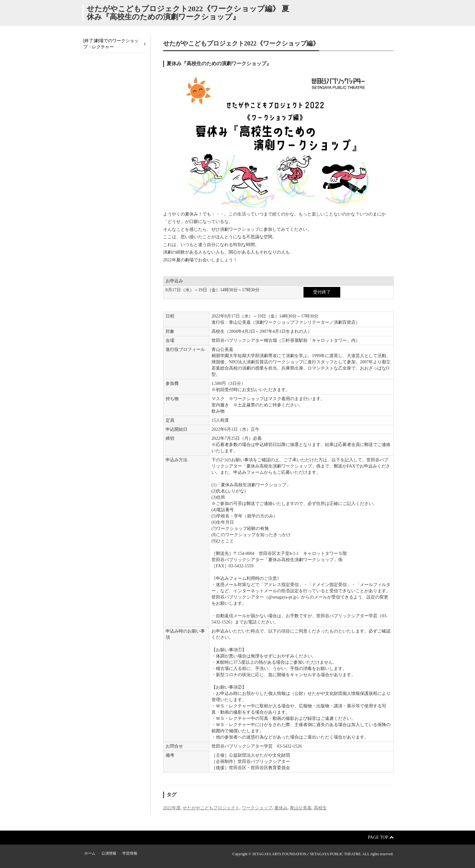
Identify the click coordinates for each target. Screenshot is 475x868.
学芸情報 (130, 853)
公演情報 (109, 853)
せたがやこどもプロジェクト (211, 808)
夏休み (281, 808)
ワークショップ (257, 808)
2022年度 (172, 808)
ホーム (90, 853)
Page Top (381, 837)
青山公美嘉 (301, 808)
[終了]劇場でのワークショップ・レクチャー (111, 44)
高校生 (320, 808)
